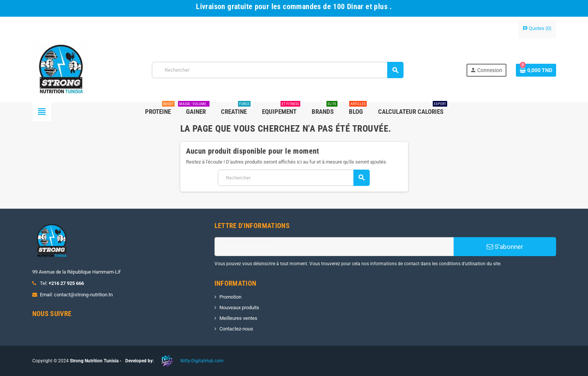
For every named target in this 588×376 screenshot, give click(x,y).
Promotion (230, 297)
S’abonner (505, 247)
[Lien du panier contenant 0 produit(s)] (536, 70)
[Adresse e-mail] (334, 247)
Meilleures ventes (238, 318)
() (537, 28)
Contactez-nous (236, 329)
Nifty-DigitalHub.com (202, 361)
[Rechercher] (277, 70)
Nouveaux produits (239, 308)
